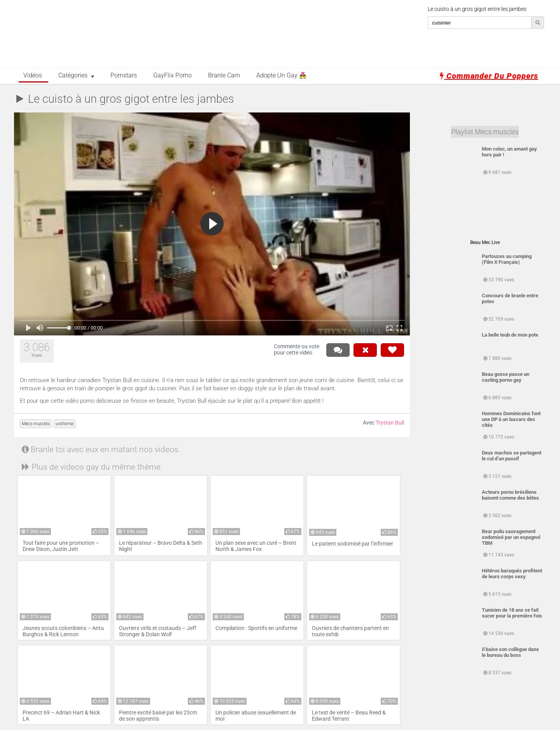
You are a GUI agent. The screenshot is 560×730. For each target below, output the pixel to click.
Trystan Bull (390, 423)
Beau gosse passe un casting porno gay (506, 377)
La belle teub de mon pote (510, 335)
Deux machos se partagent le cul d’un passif (512, 456)
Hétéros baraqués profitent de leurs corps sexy (512, 574)
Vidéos (33, 75)
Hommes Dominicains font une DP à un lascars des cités (511, 419)
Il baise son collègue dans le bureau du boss (510, 652)
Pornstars (124, 75)
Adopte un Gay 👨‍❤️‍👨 (281, 75)
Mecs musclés (36, 424)
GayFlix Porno (172, 75)
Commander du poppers (489, 76)
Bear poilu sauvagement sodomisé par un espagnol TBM (511, 537)
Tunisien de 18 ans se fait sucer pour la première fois (512, 613)
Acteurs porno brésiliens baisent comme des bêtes (510, 495)
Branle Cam (224, 75)
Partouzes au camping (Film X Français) (507, 259)
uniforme (65, 424)
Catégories (73, 75)
